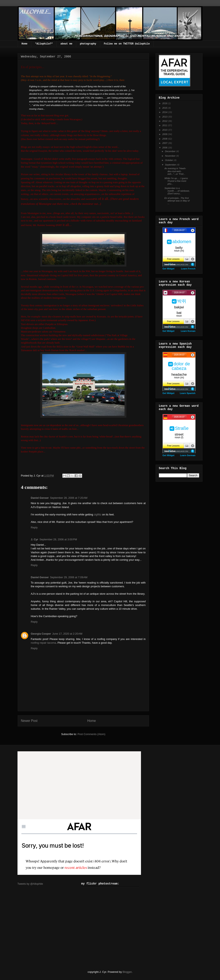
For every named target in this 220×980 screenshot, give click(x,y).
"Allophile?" (44, 44)
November (171, 156)
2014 (165, 112)
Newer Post (29, 721)
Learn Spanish (188, 393)
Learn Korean (188, 331)
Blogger (127, 972)
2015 (165, 108)
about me (66, 44)
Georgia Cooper (41, 634)
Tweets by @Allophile (30, 884)
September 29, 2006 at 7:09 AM (69, 577)
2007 (165, 143)
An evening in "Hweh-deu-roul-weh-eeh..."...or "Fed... (175, 171)
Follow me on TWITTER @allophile (127, 44)
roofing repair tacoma (44, 643)
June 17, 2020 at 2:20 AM (67, 634)
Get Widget (169, 269)
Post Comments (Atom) (91, 734)
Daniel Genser (40, 498)
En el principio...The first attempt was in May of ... (177, 201)
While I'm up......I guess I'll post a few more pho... (176, 181)
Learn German (188, 455)
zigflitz (98, 514)
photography (88, 44)
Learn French (188, 269)
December (171, 151)
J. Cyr (35, 539)
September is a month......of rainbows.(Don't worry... (177, 191)
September (171, 165)
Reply (34, 527)
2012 (165, 121)
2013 (165, 117)
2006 (165, 148)
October (169, 160)
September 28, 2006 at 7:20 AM (69, 498)
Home (25, 44)
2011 (165, 125)
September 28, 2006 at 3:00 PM (58, 539)
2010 (165, 130)
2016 (165, 103)
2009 (165, 134)
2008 (165, 139)
